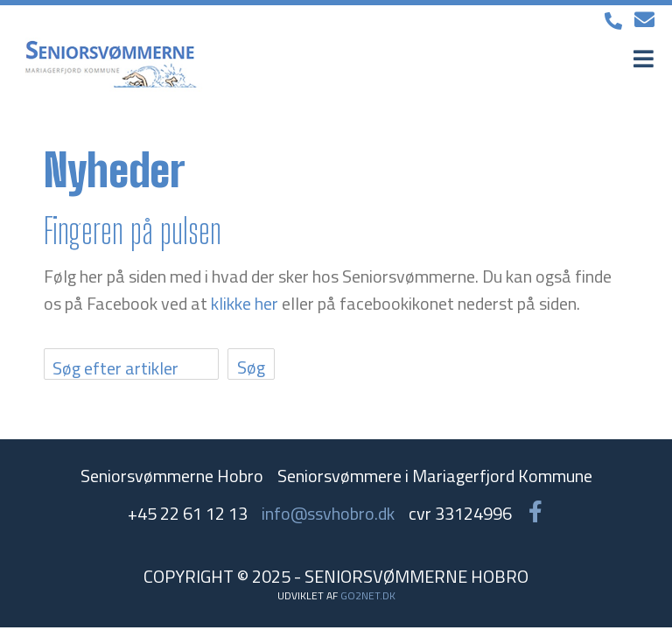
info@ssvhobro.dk (328, 513)
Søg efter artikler (115, 368)
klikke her (245, 303)
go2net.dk (368, 595)
